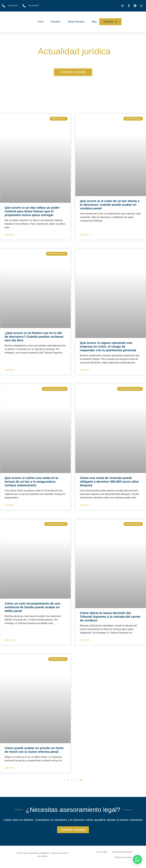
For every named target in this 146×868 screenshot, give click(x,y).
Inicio (41, 22)
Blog (94, 22)
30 (81, 780)
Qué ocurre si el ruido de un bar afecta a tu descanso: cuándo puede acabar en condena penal (110, 205)
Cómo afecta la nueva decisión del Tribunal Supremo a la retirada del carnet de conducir (110, 617)
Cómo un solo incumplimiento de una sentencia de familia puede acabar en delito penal (32, 607)
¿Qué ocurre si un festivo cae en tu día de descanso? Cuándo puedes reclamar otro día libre (34, 337)
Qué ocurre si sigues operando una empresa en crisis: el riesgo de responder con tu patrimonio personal (108, 346)
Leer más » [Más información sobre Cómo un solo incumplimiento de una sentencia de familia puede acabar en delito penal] (10, 640)
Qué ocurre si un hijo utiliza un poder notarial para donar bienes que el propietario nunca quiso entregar (32, 211)
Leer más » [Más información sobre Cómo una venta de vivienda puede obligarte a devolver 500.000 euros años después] (85, 505)
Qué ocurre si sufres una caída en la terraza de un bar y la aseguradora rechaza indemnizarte (31, 482)
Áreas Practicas (76, 22)
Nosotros (56, 22)
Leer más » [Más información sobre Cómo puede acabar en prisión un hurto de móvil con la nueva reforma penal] (10, 768)
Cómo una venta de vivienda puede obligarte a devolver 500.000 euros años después (109, 482)
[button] (137, 859)
